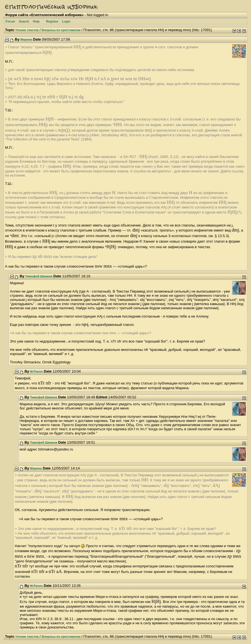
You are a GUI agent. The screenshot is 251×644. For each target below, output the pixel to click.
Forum (10, 21)
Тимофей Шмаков (39, 276)
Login (66, 21)
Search (24, 21)
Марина (26, 39)
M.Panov (37, 371)
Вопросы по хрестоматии (61, 30)
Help (36, 21)
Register (52, 21)
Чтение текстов (27, 30)
